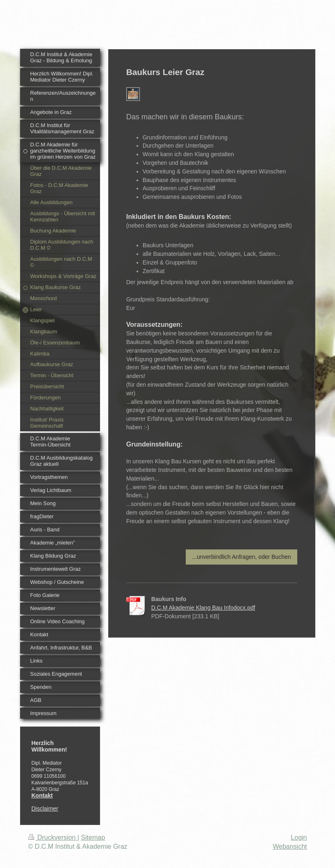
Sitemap (93, 837)
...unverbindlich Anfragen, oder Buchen (241, 557)
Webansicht (290, 846)
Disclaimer (45, 809)
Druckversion (53, 837)
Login (299, 837)
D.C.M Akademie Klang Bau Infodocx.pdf (203, 608)
